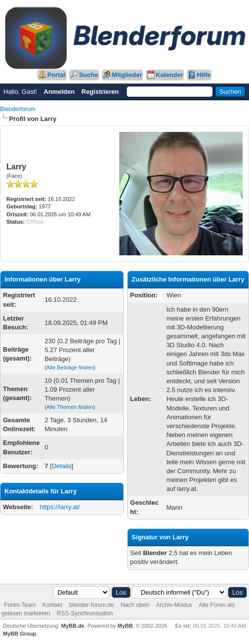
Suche (89, 75)
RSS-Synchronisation (85, 613)
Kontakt (53, 605)
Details (62, 466)
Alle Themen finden (70, 407)
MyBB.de (73, 626)
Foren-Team (20, 605)
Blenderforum (18, 109)
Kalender (170, 75)
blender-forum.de (91, 605)
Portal (56, 75)
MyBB (125, 626)
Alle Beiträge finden (70, 367)
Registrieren (100, 92)
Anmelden (59, 92)
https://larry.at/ (60, 507)
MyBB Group (19, 634)
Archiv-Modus (174, 605)
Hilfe (204, 75)
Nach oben (135, 605)
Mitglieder (127, 75)
